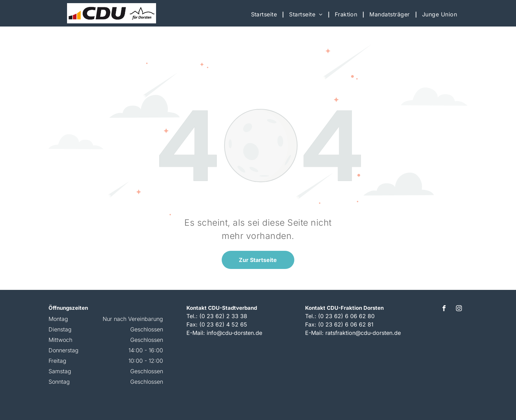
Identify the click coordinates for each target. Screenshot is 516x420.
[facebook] (444, 309)
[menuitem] (265, 14)
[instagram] (459, 309)
